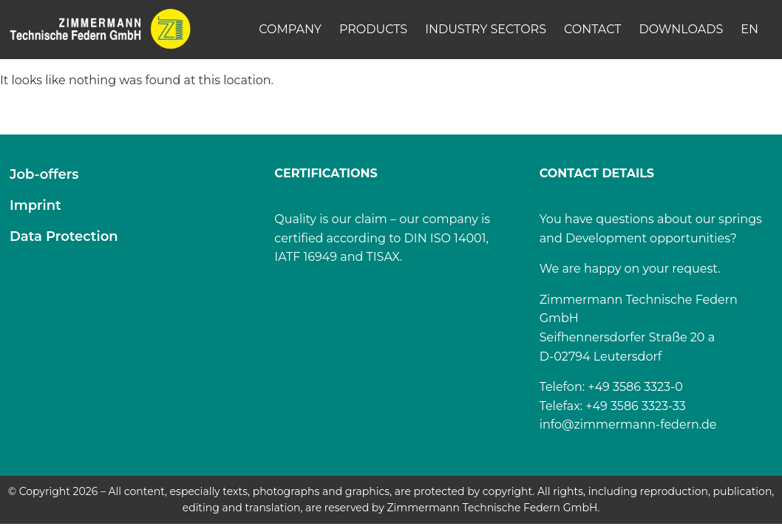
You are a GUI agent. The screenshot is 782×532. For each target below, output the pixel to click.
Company (290, 29)
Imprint (35, 205)
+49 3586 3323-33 (636, 406)
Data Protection (64, 236)
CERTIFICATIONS (326, 173)
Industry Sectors (486, 29)
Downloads (681, 29)
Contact (592, 29)
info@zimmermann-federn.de (628, 424)
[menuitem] (749, 30)
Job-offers (44, 174)
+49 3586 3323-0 (635, 387)
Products (373, 29)
